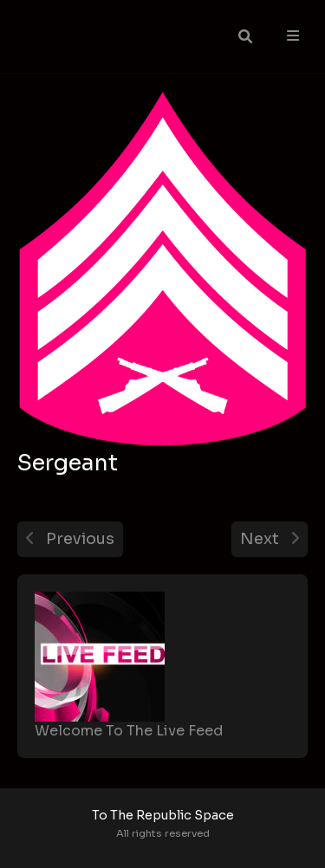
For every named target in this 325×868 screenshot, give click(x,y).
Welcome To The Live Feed (129, 731)
